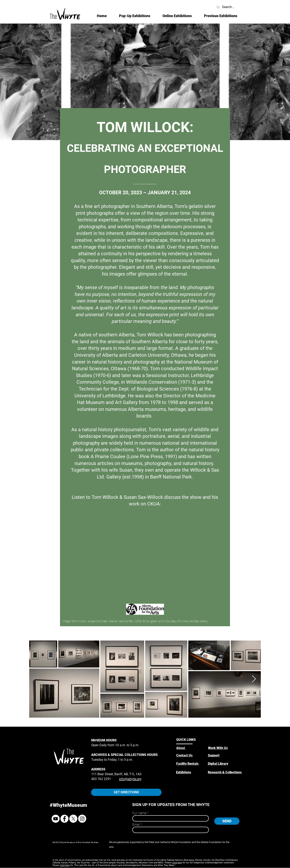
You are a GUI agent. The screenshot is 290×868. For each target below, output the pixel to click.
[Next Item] (254, 679)
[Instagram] (82, 819)
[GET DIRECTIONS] (126, 792)
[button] (177, 16)
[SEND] (227, 821)
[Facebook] (64, 819)
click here (177, 863)
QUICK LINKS (186, 740)
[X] (73, 819)
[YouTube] (56, 819)
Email (136, 825)
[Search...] (228, 7)
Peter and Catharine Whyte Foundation (170, 842)
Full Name (139, 813)
